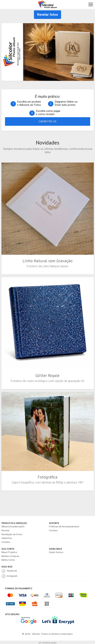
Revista (5, 530)
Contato (6, 542)
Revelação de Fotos (12, 534)
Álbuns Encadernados (13, 526)
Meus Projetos (9, 552)
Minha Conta (8, 560)
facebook (12, 571)
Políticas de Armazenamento (64, 526)
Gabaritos (7, 538)
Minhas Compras (10, 556)
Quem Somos (56, 552)
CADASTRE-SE (48, 121)
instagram (12, 576)
